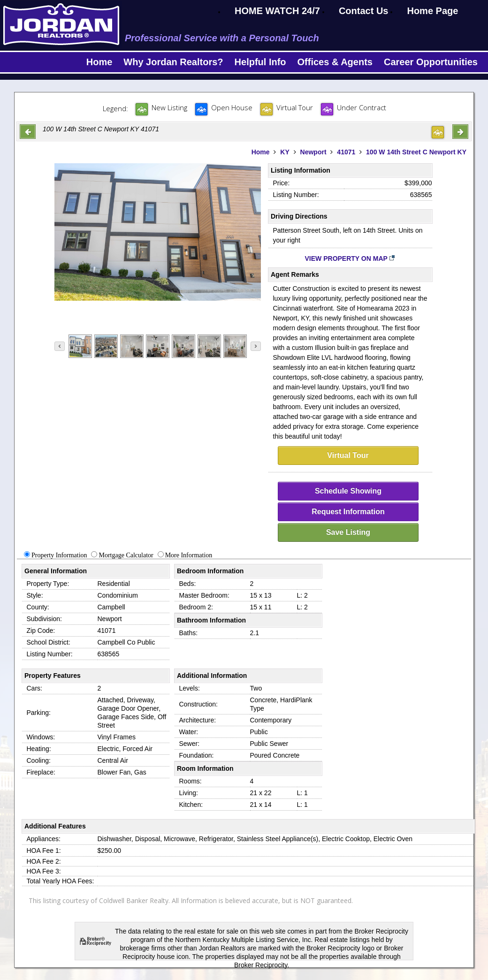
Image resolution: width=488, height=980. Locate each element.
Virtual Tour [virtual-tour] (348, 455)
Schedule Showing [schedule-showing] (348, 491)
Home (99, 62)
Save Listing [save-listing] (348, 532)
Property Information (59, 555)
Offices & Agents (335, 62)
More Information (189, 555)
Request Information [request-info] (348, 512)
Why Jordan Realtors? (173, 62)
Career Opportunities (431, 62)
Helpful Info (260, 62)
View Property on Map (350, 258)
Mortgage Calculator (126, 555)
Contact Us (364, 11)
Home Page (432, 11)
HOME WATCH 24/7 (277, 11)
